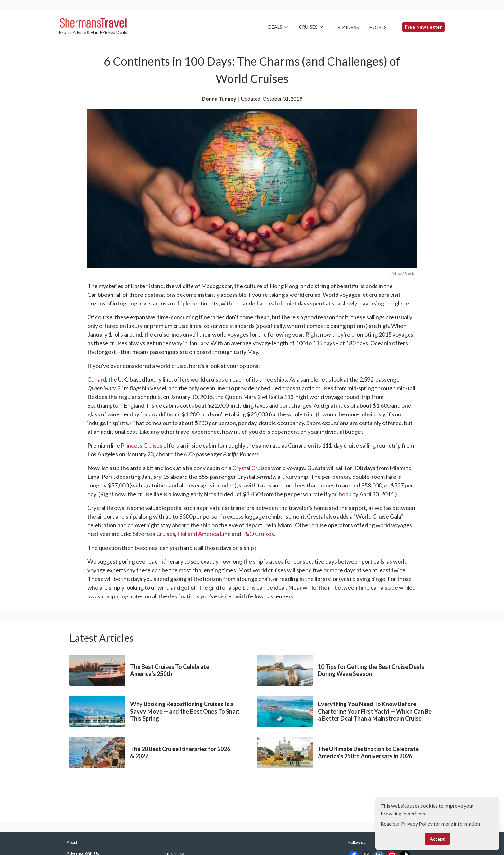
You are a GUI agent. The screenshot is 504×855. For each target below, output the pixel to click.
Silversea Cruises (154, 534)
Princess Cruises (142, 445)
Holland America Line (204, 534)
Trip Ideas (347, 27)
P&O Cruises (258, 534)
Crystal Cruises (251, 468)
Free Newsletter (423, 27)
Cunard (97, 379)
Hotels (378, 27)
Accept (437, 839)
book (345, 494)
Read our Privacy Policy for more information (430, 824)
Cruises (311, 27)
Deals (279, 27)
